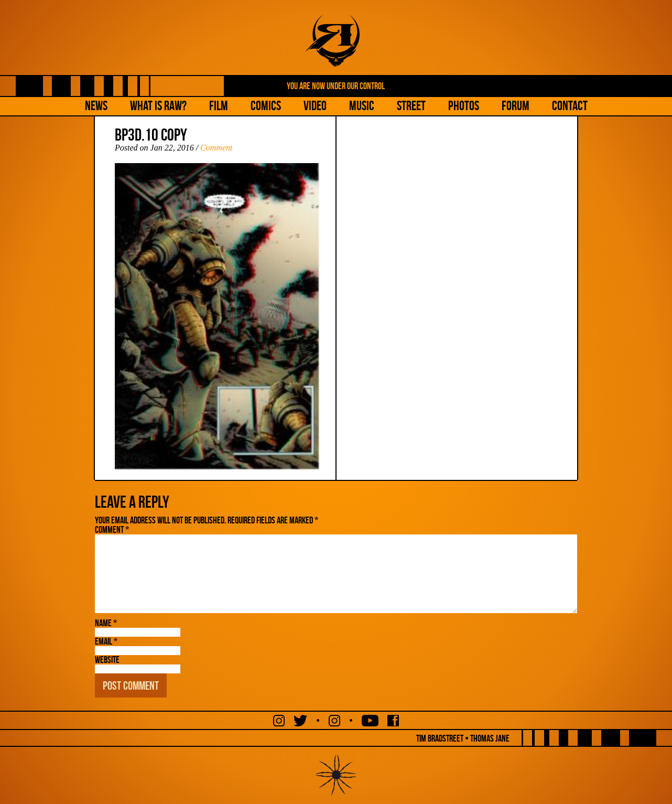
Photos (464, 106)
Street (411, 106)
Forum (516, 106)
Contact (570, 106)
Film (219, 106)
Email (106, 641)
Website (107, 660)
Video (315, 106)
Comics (266, 106)
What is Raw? (158, 106)
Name (106, 623)
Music (362, 106)
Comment (216, 148)
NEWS (96, 106)
